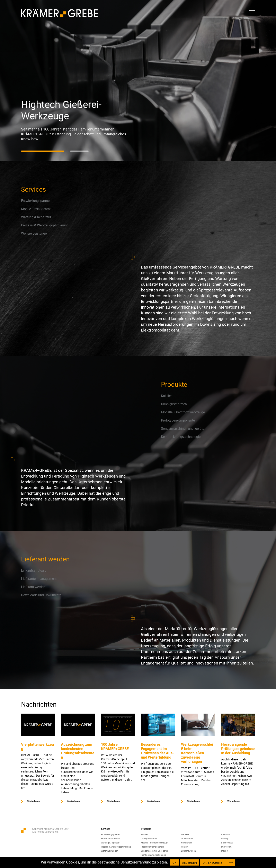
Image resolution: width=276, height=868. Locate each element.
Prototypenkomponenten (179, 420)
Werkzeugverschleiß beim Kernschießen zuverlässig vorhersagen (197, 753)
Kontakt (185, 847)
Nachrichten (186, 843)
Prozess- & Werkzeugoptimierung (45, 225)
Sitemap (225, 839)
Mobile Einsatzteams (36, 209)
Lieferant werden (33, 587)
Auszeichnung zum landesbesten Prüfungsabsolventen (78, 751)
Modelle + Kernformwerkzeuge (183, 412)
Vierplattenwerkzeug (37, 746)
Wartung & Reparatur (36, 217)
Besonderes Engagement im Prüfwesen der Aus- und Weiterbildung (157, 751)
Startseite (185, 834)
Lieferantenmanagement (39, 579)
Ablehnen (189, 863)
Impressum (226, 847)
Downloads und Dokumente (41, 595)
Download (226, 834)
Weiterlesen (34, 801)
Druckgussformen (174, 404)
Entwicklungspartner (36, 201)
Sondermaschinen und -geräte (183, 428)
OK (174, 863)
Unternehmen (187, 839)
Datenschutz (227, 843)
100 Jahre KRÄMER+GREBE (115, 746)
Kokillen (167, 396)
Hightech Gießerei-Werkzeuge (61, 110)
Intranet (225, 851)
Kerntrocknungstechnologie (181, 437)
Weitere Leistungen (35, 233)
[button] (43, 151)
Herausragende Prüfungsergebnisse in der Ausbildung (238, 749)
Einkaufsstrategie (34, 570)
